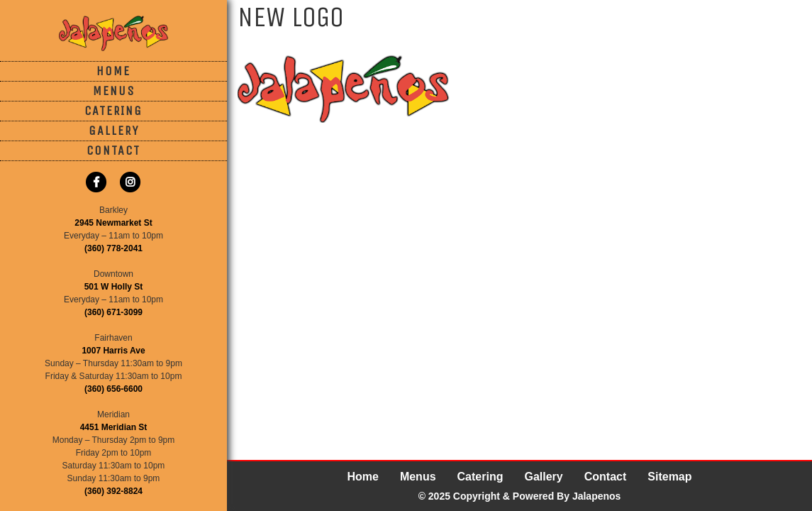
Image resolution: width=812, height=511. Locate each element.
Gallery (114, 131)
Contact (113, 150)
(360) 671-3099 (113, 312)
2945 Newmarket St (113, 223)
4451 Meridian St (114, 427)
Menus (114, 91)
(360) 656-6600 (113, 389)
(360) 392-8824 (113, 491)
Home (113, 71)
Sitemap (669, 477)
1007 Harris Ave (113, 351)
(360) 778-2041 (113, 248)
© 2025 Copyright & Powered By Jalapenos (520, 496)
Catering (113, 111)
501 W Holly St (114, 287)
